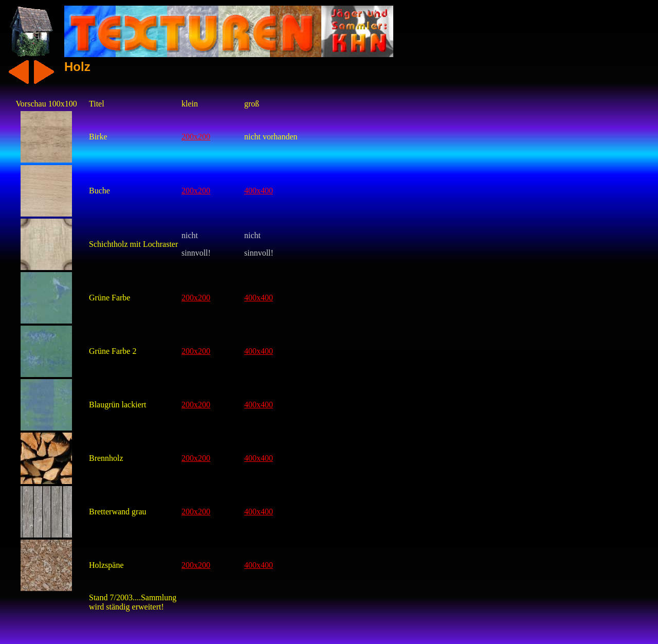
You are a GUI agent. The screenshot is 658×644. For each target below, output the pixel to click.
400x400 (259, 191)
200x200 (196, 137)
